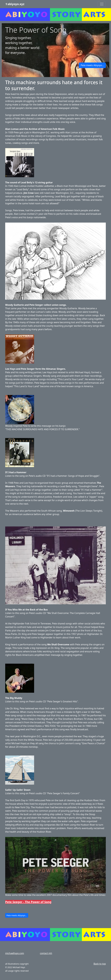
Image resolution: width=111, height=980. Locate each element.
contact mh (46, 953)
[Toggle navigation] (102, 4)
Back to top (100, 964)
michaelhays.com (15, 953)
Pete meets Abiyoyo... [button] (92, 65)
